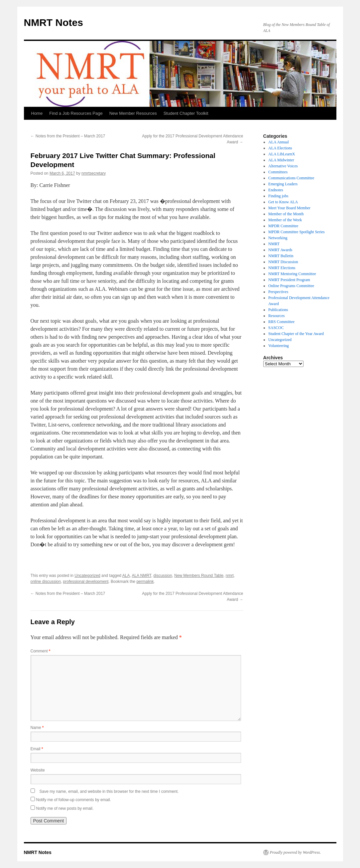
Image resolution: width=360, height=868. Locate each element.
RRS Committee (281, 322)
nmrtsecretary (94, 173)
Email (37, 749)
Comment (41, 651)
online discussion (46, 582)
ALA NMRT (141, 576)
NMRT (274, 244)
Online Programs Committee (291, 286)
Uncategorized (87, 576)
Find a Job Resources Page (76, 113)
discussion (163, 576)
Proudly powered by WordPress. (296, 852)
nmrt (230, 576)
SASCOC (276, 328)
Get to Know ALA (283, 202)
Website (38, 770)
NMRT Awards (280, 250)
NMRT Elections (282, 268)
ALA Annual (279, 142)
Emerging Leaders (283, 184)
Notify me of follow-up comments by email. (74, 800)
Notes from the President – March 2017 (68, 136)
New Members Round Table (199, 576)
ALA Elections (280, 148)
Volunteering (279, 346)
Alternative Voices (283, 166)
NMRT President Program (289, 280)
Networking (278, 238)
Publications (278, 310)
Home (37, 113)
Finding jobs (278, 196)
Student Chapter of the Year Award (296, 334)
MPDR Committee (283, 226)
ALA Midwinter (281, 160)
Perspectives (278, 292)
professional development (86, 582)
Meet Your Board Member (289, 208)
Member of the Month (286, 214)
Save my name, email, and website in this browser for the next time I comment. (109, 791)
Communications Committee (291, 178)
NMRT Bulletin (281, 256)
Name (37, 728)
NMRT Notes (54, 22)
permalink (145, 582)
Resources (276, 316)
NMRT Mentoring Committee (292, 274)
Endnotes (276, 190)
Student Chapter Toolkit (186, 113)
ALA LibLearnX (282, 154)
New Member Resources (133, 113)
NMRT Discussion (283, 262)
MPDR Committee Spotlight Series (297, 232)
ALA (126, 576)
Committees (278, 172)
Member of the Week (285, 220)
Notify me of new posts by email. (65, 808)
